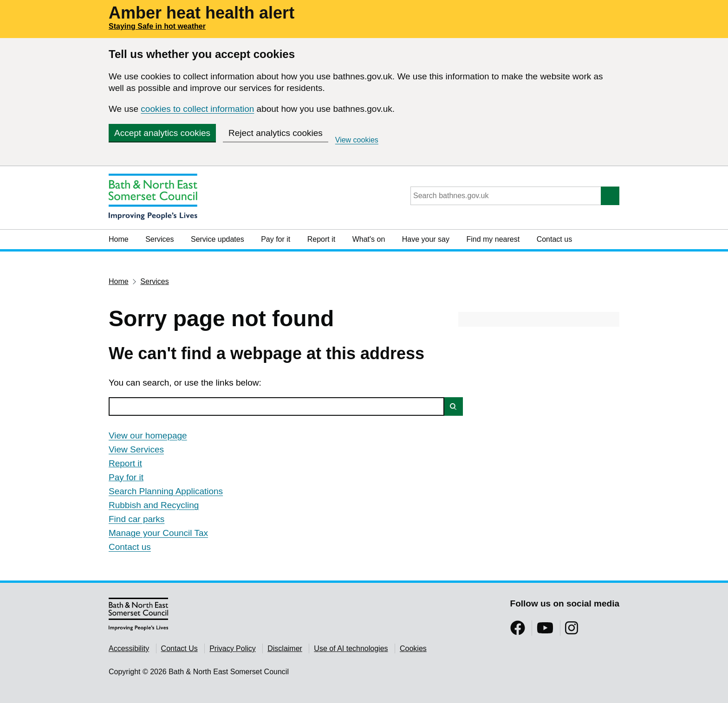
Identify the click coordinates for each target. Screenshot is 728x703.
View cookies (357, 140)
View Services (136, 449)
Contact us (554, 239)
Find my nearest (493, 239)
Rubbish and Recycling (154, 505)
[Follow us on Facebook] (518, 631)
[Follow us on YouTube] (545, 631)
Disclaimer (285, 648)
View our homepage (148, 435)
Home (119, 239)
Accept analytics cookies (162, 133)
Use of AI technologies (351, 648)
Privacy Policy (233, 648)
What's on (369, 239)
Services (159, 239)
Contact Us (179, 648)
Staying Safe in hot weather (157, 26)
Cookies (413, 648)
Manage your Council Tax (158, 533)
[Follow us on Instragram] (572, 631)
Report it (321, 239)
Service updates (218, 239)
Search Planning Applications (166, 491)
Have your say (426, 239)
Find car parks (136, 519)
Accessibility (129, 648)
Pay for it (276, 239)
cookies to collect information (197, 109)
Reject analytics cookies (276, 133)
